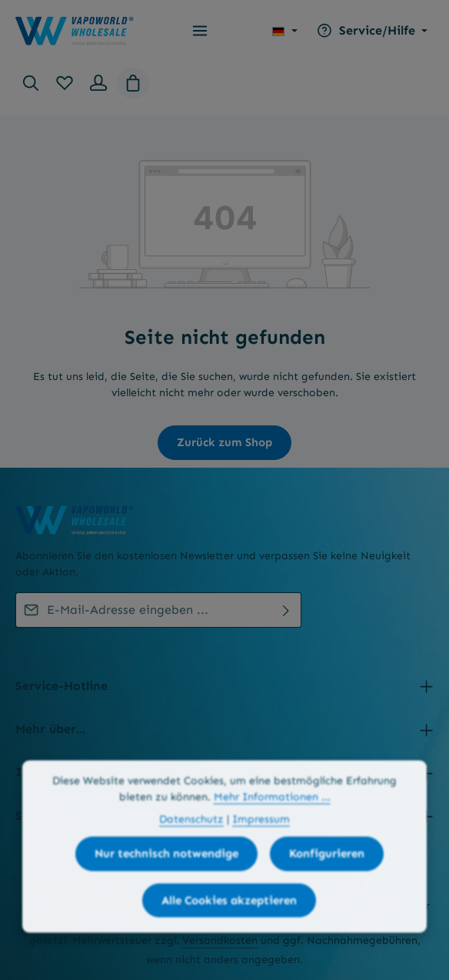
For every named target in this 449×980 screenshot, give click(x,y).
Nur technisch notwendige (166, 891)
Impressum (261, 857)
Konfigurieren (327, 891)
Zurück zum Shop (224, 442)
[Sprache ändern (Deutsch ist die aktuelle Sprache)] (285, 31)
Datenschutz (191, 857)
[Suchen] (31, 83)
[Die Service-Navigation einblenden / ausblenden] (370, 31)
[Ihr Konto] (98, 83)
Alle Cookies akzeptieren (229, 938)
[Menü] (200, 31)
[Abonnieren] (286, 610)
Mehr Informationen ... (272, 834)
